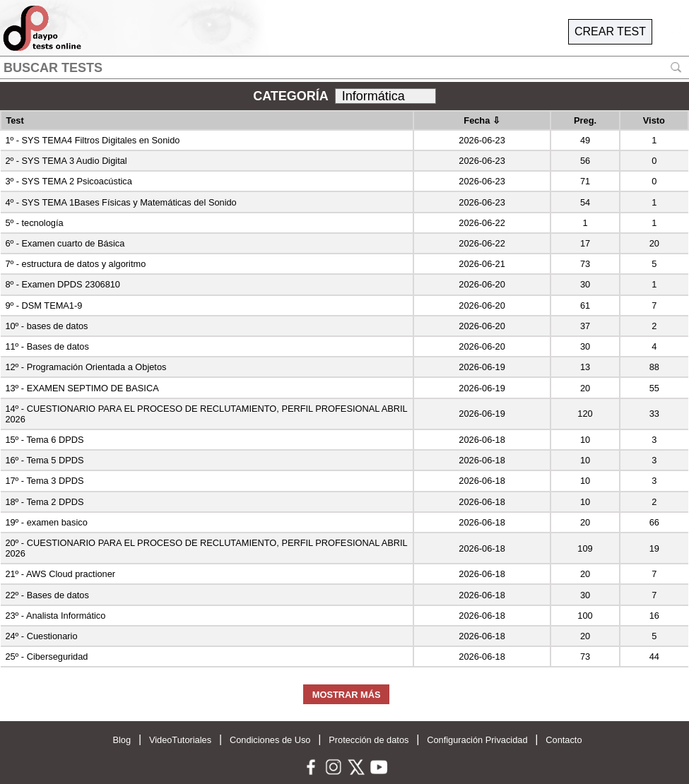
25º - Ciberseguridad (46, 657)
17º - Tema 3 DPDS (44, 481)
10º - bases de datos (46, 326)
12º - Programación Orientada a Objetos (86, 367)
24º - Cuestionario (41, 636)
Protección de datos (369, 740)
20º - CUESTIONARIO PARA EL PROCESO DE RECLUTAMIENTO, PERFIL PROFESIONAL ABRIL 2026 (206, 548)
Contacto (564, 740)
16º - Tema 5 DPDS (44, 460)
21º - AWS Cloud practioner (60, 574)
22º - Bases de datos (47, 595)
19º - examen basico (46, 522)
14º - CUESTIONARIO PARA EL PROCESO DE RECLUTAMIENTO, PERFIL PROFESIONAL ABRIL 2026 (206, 414)
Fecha (482, 120)
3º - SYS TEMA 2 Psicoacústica (68, 181)
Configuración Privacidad (477, 740)
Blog (122, 740)
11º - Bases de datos (47, 346)
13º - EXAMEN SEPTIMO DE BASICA (82, 388)
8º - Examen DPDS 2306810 (63, 284)
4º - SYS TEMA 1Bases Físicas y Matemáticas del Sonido (120, 202)
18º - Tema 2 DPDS (44, 502)
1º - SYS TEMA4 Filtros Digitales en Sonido (92, 140)
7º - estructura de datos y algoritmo (75, 264)
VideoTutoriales (180, 740)
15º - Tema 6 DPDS (44, 440)
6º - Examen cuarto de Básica (65, 243)
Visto (654, 120)
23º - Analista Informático (55, 616)
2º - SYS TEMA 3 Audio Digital (66, 161)
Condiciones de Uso (270, 740)
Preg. (585, 120)
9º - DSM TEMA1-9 (43, 305)
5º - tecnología (34, 223)
